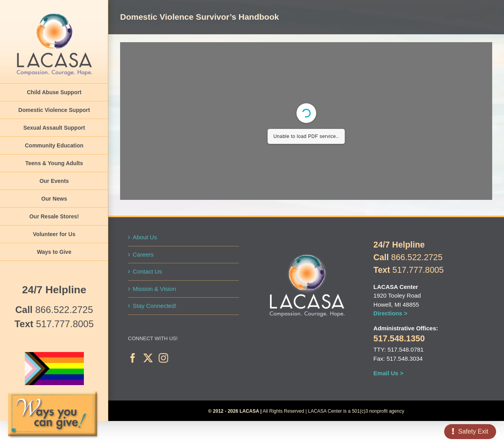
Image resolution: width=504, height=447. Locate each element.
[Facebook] (133, 358)
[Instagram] (163, 358)
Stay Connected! (155, 306)
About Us (145, 237)
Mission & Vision (154, 289)
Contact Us (147, 271)
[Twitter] (148, 358)
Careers (143, 254)
